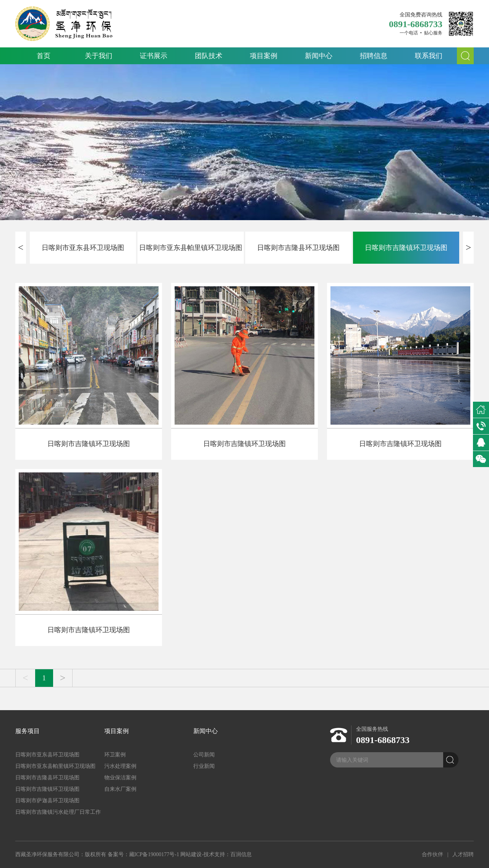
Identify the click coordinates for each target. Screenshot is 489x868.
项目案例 (264, 56)
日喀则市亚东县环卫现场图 (83, 248)
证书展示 (154, 56)
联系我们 (429, 56)
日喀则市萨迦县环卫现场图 (47, 801)
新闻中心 (319, 56)
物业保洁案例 (120, 778)
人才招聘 (463, 854)
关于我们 (99, 56)
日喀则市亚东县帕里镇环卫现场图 (191, 248)
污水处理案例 (120, 766)
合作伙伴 (432, 854)
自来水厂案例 (120, 789)
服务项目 (28, 731)
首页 (44, 56)
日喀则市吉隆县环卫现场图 (298, 248)
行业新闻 (204, 766)
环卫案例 (115, 755)
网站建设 (191, 854)
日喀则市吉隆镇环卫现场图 (406, 248)
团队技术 (209, 56)
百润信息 (241, 854)
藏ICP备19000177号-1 (154, 854)
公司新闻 (204, 755)
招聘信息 (374, 56)
